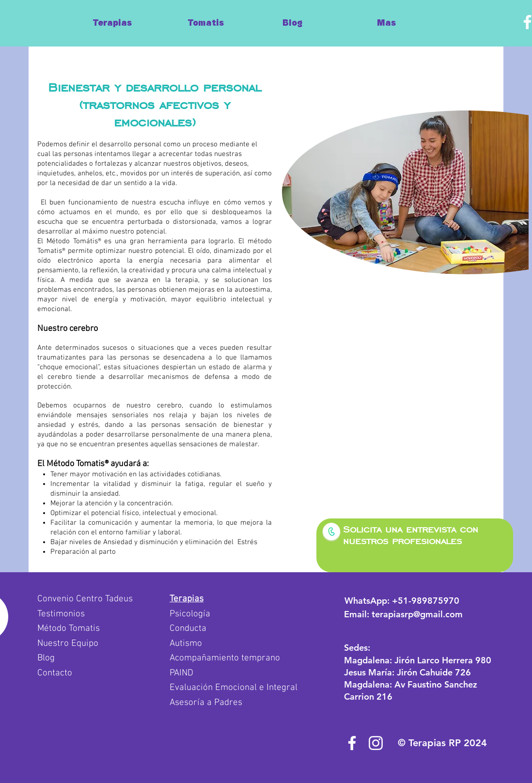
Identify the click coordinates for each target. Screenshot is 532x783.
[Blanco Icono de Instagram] (376, 743)
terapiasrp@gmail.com (417, 614)
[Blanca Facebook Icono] (352, 743)
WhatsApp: (402, 601)
